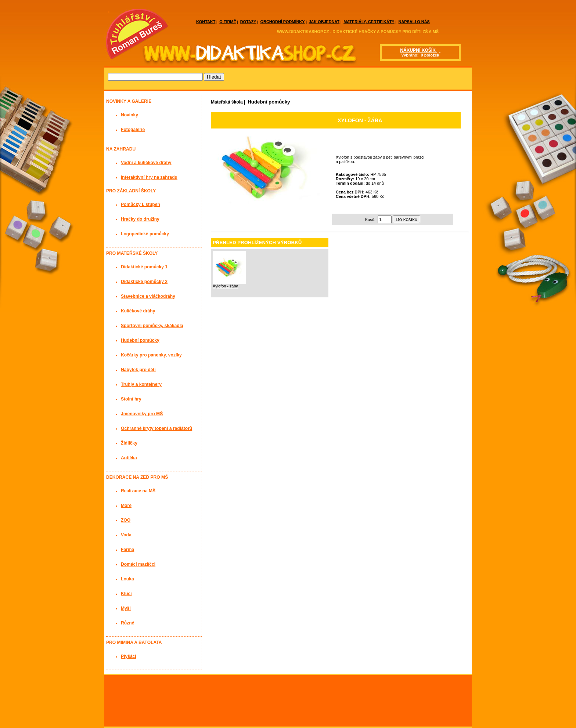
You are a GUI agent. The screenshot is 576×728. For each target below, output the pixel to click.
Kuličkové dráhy (138, 311)
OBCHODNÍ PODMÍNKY (283, 22)
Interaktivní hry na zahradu (149, 177)
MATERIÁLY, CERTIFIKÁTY (369, 22)
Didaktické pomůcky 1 (144, 267)
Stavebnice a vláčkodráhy (148, 296)
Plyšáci (129, 656)
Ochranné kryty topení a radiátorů (156, 428)
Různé (127, 623)
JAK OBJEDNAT (324, 22)
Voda (126, 535)
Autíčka (129, 458)
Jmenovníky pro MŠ (142, 414)
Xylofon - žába (226, 286)
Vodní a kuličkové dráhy (146, 163)
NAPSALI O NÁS (414, 22)
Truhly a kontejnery (141, 384)
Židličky (129, 443)
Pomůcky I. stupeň (141, 204)
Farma (127, 550)
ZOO (126, 520)
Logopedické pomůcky (145, 234)
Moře (126, 506)
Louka (127, 579)
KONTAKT (206, 22)
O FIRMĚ (228, 22)
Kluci (126, 594)
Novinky (129, 115)
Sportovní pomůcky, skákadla (152, 326)
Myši (126, 608)
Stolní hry (131, 399)
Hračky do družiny (140, 219)
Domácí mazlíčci (138, 564)
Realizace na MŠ (138, 491)
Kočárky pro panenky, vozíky (151, 355)
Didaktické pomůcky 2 (144, 282)
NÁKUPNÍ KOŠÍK (418, 50)
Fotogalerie (133, 130)
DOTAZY (248, 22)
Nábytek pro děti (138, 370)
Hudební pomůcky (269, 102)
